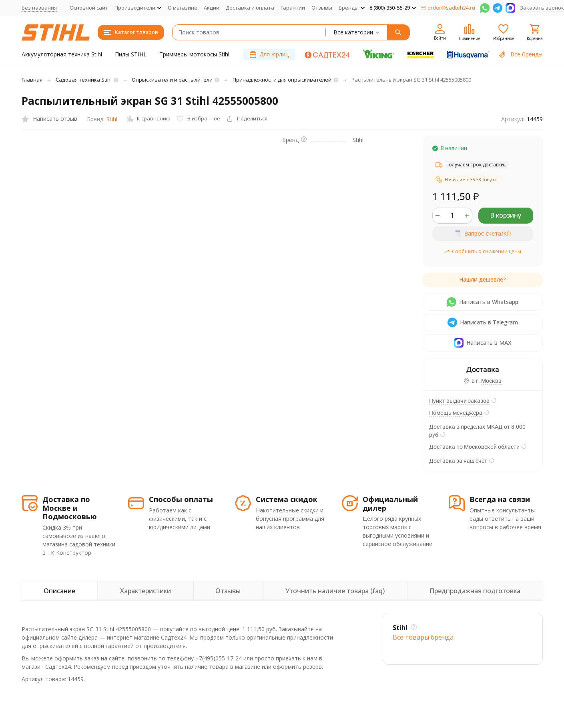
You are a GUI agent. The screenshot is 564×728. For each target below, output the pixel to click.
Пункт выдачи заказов (459, 401)
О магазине (183, 8)
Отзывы (322, 8)
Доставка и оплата (250, 8)
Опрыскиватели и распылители (172, 80)
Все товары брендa (423, 637)
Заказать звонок (542, 8)
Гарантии (293, 8)
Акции (212, 8)
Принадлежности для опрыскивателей (282, 80)
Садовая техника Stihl (84, 80)
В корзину (506, 215)
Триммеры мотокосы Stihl (194, 54)
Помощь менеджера (456, 413)
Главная (32, 80)
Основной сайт (89, 8)
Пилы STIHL (131, 54)
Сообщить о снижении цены (483, 251)
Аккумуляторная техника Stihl (62, 54)
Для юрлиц (269, 54)
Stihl (112, 119)
